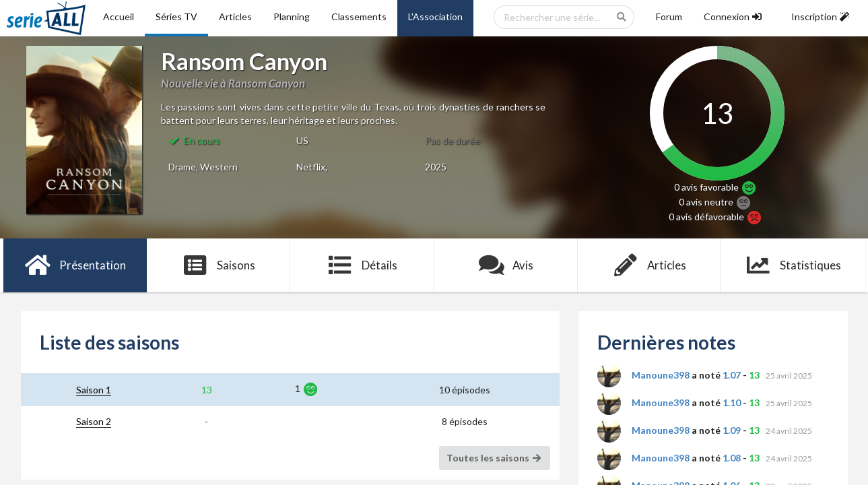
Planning (292, 17)
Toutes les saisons (495, 458)
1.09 (732, 430)
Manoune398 (661, 375)
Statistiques (793, 265)
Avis (506, 265)
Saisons (219, 265)
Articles (235, 17)
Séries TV (176, 17)
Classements (359, 17)
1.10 (732, 402)
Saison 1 (94, 390)
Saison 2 (94, 421)
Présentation (75, 265)
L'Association (435, 17)
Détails (363, 265)
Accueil (119, 17)
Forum (669, 17)
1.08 (732, 458)
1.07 (732, 375)
